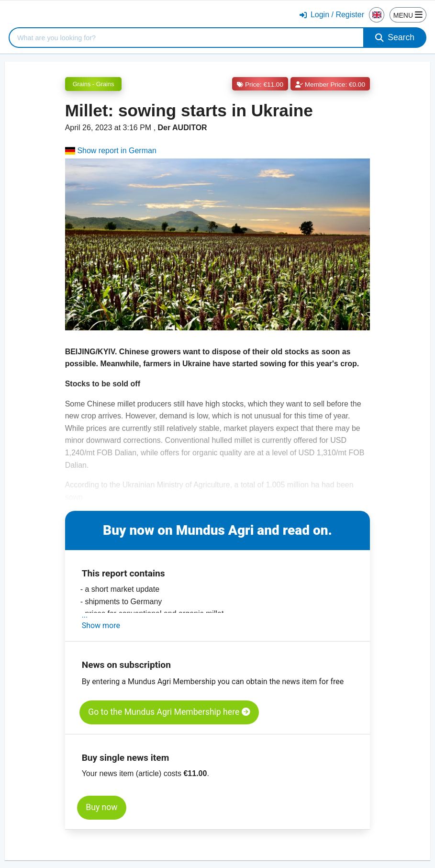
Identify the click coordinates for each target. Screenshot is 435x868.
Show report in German (111, 151)
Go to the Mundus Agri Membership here (169, 712)
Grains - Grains (94, 84)
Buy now (101, 807)
